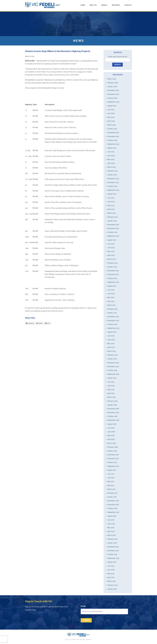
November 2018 (113, 413)
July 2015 (111, 566)
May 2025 (111, 117)
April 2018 (111, 439)
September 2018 (113, 420)
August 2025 (112, 106)
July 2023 (111, 198)
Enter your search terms (118, 57)
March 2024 (112, 167)
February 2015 (112, 585)
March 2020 (112, 351)
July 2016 (111, 520)
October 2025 (112, 98)
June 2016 (111, 524)
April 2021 (111, 301)
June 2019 (111, 386)
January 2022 (112, 267)
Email (83, 606)
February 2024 (113, 171)
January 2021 (112, 313)
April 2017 (111, 485)
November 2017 (113, 459)
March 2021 (111, 305)
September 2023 (113, 190)
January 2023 (112, 221)
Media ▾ (104, 5)
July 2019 (111, 382)
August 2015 (112, 562)
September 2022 (113, 236)
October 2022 (112, 232)
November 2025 (113, 94)
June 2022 (111, 248)
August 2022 (112, 240)
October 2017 (112, 462)
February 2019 (112, 401)
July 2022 (111, 244)
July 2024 (111, 152)
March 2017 (111, 489)
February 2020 (113, 355)
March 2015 (111, 581)
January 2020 (112, 359)
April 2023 (111, 209)
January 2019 (112, 405)
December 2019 (113, 363)
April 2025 (111, 121)
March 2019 (111, 397)
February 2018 (113, 447)
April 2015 (111, 577)
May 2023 (111, 205)
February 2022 (113, 263)
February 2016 (113, 539)
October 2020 (112, 324)
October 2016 (112, 508)
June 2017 (111, 478)
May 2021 (111, 297)
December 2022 (113, 225)
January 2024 (112, 175)
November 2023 (113, 182)
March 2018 (112, 443)
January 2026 (112, 87)
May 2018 (111, 436)
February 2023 (113, 217)
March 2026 (112, 79)
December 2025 (113, 90)
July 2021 (111, 290)
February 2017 (112, 493)
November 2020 (113, 321)
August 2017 (112, 470)
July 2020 (111, 336)
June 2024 (111, 156)
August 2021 (112, 286)
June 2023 (111, 202)
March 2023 (112, 213)
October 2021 (112, 278)
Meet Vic (93, 5)
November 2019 (113, 367)
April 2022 (111, 255)
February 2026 (113, 83)
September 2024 (113, 144)
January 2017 (112, 497)
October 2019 (112, 370)
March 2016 (112, 535)
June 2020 (111, 340)
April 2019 (111, 393)
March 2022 (112, 259)
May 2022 (111, 251)
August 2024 (112, 148)
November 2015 (113, 551)
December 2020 (113, 317)
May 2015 (111, 574)
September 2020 (113, 328)
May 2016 (111, 528)
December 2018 (113, 409)
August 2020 (112, 332)
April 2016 (111, 531)
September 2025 (113, 102)
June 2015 (111, 570)
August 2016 (112, 516)
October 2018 (112, 416)
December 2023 (113, 179)
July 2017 (111, 474)
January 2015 (112, 589)
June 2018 (111, 432)
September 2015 (113, 558)
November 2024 (113, 136)
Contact (128, 5)
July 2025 (111, 110)
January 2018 (112, 451)
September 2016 (113, 512)
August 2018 (112, 424)
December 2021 (113, 271)
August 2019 (112, 378)
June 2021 (111, 294)
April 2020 (111, 347)
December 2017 (113, 455)
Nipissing (116, 5)
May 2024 (111, 159)
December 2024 (113, 133)
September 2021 (113, 282)
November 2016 (113, 505)
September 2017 (113, 466)
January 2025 (112, 129)
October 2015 (112, 554)
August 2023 (112, 194)
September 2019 (113, 374)
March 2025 (112, 125)
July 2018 (111, 428)
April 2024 (111, 163)
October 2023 (112, 186)
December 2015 (113, 547)
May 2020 (111, 344)
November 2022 (113, 228)
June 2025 (111, 113)
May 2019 (111, 390)
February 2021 (112, 309)
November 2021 (113, 274)
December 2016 (113, 501)
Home (83, 5)
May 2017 (111, 482)
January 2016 (112, 543)
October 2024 (112, 140)
